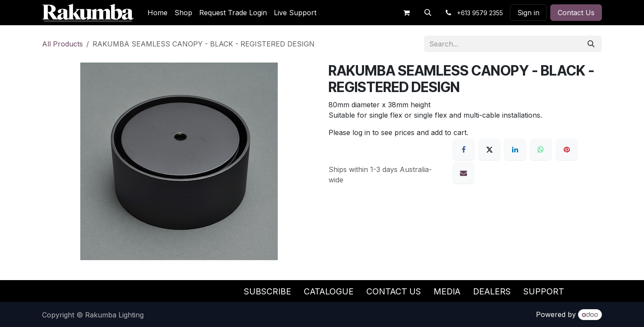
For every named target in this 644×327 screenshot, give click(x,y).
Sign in (528, 13)
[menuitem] (158, 13)
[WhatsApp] (541, 149)
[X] (490, 149)
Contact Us (576, 13)
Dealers (492, 291)
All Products (62, 44)
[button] (428, 13)
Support (544, 291)
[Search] (591, 44)
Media (447, 291)
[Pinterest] (567, 149)
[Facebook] (463, 149)
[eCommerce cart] (406, 13)
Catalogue (329, 291)
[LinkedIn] (515, 149)
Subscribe (268, 291)
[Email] (463, 173)
